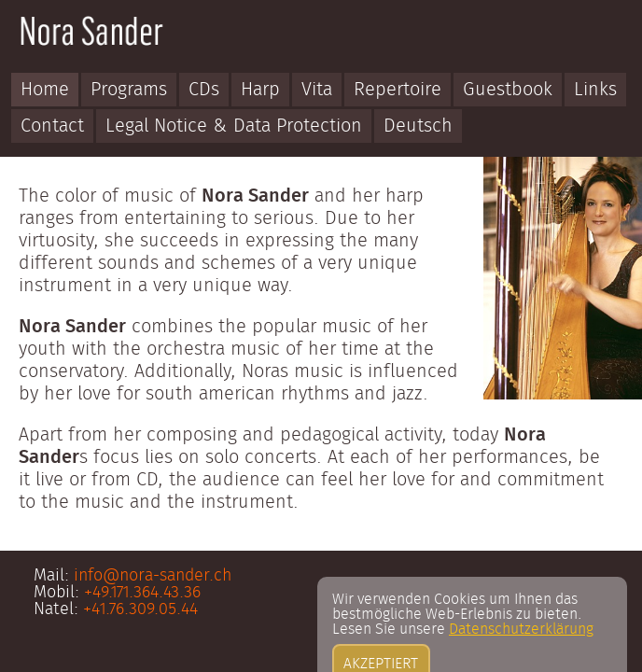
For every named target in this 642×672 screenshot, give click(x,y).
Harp (260, 90)
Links (595, 90)
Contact (52, 126)
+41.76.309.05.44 (140, 609)
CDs (204, 90)
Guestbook (508, 90)
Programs (129, 90)
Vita (317, 90)
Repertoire (398, 90)
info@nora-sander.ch (153, 576)
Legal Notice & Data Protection (234, 126)
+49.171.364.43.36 (142, 593)
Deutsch (418, 126)
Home (45, 90)
